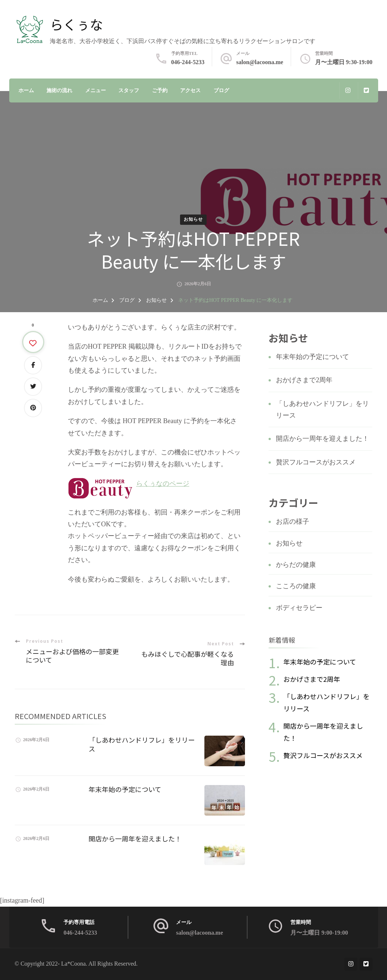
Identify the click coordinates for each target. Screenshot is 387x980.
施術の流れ (59, 90)
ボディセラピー (299, 608)
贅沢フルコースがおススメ (316, 462)
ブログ (221, 90)
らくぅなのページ (163, 484)
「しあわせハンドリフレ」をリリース (142, 744)
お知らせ (193, 219)
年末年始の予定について (125, 789)
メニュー (96, 90)
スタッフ (129, 90)
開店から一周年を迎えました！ (135, 838)
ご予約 (160, 90)
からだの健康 (296, 565)
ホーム (26, 90)
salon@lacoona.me (260, 62)
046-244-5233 (188, 62)
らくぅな (76, 24)
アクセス (190, 90)
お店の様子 (293, 522)
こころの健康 (296, 586)
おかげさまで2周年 (304, 380)
